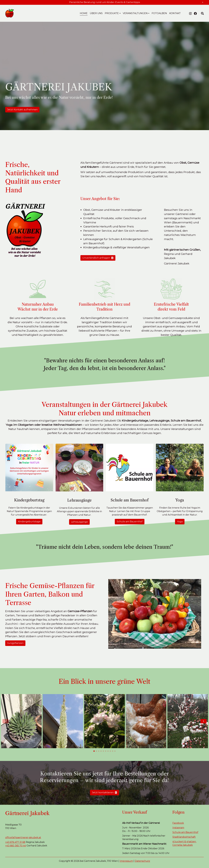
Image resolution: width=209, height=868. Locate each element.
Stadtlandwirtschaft (184, 837)
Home (84, 13)
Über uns (96, 13)
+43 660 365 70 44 (16, 846)
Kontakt (175, 13)
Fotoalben (159, 13)
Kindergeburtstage (29, 522)
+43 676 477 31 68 (15, 842)
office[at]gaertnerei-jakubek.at (23, 837)
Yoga (180, 522)
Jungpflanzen (15, 643)
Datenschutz (142, 861)
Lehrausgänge (79, 522)
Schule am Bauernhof (130, 522)
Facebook (178, 823)
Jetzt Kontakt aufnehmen (22, 110)
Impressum (126, 861)
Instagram (178, 828)
